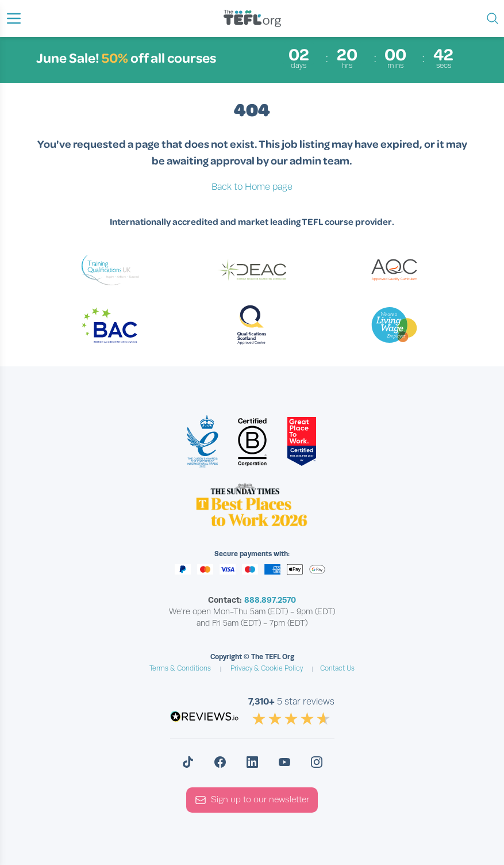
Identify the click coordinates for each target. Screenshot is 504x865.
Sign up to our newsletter (252, 800)
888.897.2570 (270, 600)
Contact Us (337, 668)
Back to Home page (252, 187)
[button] (14, 18)
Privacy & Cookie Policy (267, 668)
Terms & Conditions (180, 668)
